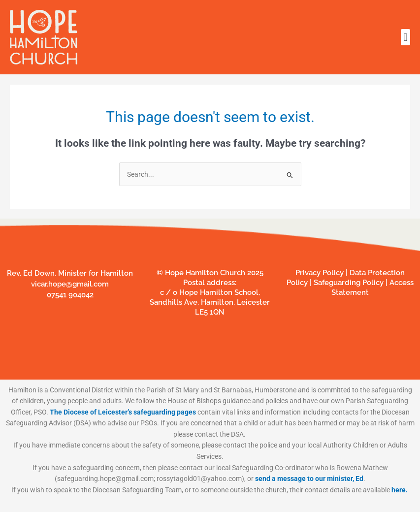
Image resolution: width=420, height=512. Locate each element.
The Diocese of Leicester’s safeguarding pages (123, 412)
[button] (405, 37)
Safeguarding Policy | (351, 283)
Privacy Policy (320, 273)
